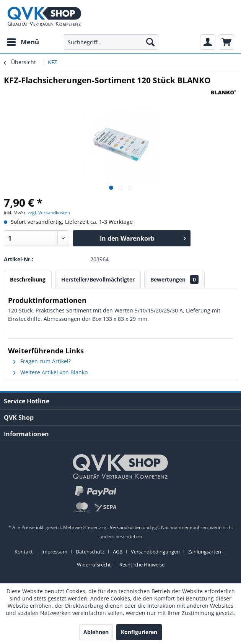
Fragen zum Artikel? (42, 361)
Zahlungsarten (205, 552)
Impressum (54, 552)
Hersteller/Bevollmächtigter (98, 279)
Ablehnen (96, 632)
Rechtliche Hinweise (142, 565)
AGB (118, 552)
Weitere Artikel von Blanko (50, 372)
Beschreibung (28, 279)
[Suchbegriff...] (111, 42)
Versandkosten (126, 527)
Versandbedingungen (155, 552)
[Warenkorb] (226, 42)
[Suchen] (150, 42)
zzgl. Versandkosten (49, 213)
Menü (23, 41)
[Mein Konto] (208, 42)
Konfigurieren (139, 632)
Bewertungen (174, 279)
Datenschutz (90, 552)
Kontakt (24, 552)
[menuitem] (23, 42)
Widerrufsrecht (94, 565)
